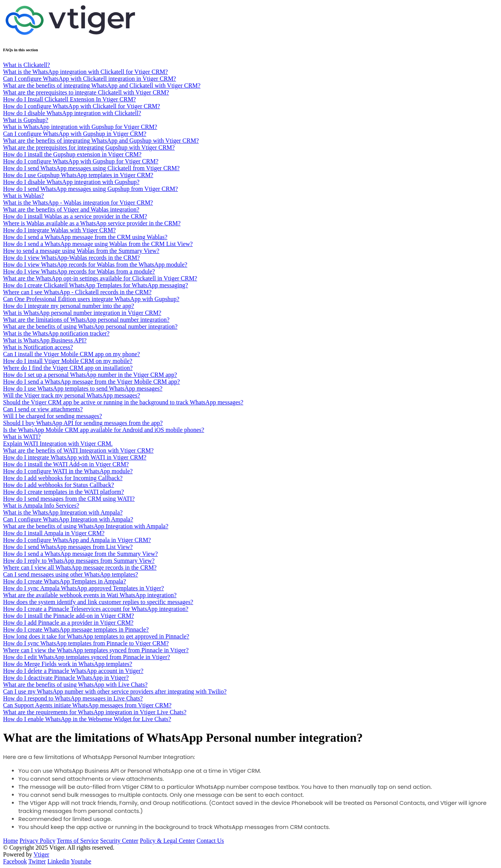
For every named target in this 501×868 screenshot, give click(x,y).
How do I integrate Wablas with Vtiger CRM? (59, 230)
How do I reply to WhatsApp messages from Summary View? (79, 561)
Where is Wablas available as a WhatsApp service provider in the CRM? (92, 223)
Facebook (15, 861)
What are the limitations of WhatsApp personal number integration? (86, 320)
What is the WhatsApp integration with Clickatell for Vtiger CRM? (85, 72)
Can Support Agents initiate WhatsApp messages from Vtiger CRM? (87, 705)
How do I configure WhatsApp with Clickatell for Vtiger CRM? (81, 106)
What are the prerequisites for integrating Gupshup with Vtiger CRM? (89, 147)
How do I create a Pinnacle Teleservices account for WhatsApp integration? (96, 609)
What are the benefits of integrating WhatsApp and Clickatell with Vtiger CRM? (102, 85)
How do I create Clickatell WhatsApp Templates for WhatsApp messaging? (96, 285)
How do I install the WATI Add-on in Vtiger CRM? (66, 464)
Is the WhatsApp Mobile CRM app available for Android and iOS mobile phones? (104, 430)
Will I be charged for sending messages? (53, 416)
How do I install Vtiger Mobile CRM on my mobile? (68, 361)
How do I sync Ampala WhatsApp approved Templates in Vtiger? (84, 588)
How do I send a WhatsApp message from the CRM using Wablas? (85, 237)
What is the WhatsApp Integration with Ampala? (63, 512)
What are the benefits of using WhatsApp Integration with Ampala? (86, 526)
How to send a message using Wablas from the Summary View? (81, 251)
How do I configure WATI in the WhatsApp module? (68, 471)
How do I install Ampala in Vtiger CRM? (54, 533)
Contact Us (210, 841)
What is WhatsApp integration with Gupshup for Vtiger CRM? (80, 127)
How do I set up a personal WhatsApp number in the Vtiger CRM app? (90, 375)
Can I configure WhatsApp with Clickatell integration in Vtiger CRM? (89, 79)
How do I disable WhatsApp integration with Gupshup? (71, 182)
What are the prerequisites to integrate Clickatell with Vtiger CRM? (86, 92)
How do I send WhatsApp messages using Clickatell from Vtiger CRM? (91, 168)
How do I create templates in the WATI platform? (63, 492)
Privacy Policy (37, 841)
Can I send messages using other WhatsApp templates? (71, 574)
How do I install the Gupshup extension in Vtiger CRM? (72, 154)
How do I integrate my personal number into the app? (69, 306)
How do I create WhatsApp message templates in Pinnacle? (76, 629)
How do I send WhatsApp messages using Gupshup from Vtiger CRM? (90, 189)
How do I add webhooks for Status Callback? (59, 485)
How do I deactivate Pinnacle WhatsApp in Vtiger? (66, 678)
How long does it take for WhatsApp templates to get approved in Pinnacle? (96, 636)
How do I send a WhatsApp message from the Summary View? (81, 554)
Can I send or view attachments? (43, 409)
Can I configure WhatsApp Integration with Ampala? (68, 519)
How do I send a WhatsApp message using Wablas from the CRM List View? (98, 244)
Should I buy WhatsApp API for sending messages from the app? (83, 423)
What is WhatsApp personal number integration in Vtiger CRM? (82, 313)
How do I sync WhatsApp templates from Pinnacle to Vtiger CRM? (86, 643)
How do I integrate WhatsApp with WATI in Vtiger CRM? (75, 457)
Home (11, 841)
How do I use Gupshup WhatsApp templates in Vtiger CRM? (78, 175)
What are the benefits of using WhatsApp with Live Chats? (75, 685)
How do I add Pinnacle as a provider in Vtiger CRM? (68, 623)
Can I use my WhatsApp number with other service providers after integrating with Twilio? (115, 691)
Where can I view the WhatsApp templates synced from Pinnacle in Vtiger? (96, 650)
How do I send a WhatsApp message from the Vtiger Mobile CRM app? (91, 382)
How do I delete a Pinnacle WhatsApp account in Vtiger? (73, 671)
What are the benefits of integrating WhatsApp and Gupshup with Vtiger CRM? (101, 141)
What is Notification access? (38, 347)
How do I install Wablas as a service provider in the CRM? (75, 216)
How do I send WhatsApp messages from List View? (68, 547)
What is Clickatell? (27, 65)
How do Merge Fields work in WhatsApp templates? (68, 664)
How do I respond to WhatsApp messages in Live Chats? (73, 698)
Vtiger (41, 854)
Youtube (81, 861)
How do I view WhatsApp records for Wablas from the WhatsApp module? (95, 265)
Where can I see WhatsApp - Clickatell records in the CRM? (77, 292)
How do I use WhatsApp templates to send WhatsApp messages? (83, 388)
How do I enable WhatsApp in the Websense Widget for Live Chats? (87, 719)
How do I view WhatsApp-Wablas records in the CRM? (71, 258)
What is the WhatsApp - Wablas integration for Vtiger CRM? (78, 203)
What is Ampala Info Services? (41, 506)
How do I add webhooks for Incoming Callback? (63, 478)
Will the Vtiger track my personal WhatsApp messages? (72, 395)
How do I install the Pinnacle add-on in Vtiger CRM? (68, 616)
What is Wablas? (24, 196)
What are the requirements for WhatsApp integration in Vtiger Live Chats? (95, 712)
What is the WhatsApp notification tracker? (56, 333)
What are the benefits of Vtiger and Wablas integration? (71, 209)
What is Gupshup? (26, 120)
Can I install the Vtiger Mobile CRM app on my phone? (72, 354)
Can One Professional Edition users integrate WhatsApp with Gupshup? (91, 299)
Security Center (119, 841)
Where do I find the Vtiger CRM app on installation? (68, 368)
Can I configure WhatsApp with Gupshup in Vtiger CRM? (75, 134)
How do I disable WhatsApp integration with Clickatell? (72, 113)
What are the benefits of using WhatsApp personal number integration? (90, 327)
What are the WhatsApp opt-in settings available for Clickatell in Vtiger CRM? (100, 278)
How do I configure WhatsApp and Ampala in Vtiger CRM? (77, 540)
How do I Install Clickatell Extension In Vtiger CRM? (69, 99)
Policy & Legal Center (168, 841)
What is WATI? (22, 437)
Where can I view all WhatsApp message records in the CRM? (80, 568)
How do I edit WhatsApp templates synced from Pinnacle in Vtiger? (87, 657)
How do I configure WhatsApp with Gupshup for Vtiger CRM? (81, 161)
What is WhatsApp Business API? (45, 340)
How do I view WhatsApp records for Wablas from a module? (79, 271)
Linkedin (59, 861)
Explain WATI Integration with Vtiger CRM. (58, 444)
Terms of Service (78, 841)
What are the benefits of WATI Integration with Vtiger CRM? (78, 450)
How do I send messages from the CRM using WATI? (69, 499)
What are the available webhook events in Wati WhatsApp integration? (90, 595)
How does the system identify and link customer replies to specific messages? (98, 602)
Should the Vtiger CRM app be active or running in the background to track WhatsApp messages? (123, 402)
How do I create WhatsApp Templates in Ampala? (64, 581)
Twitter (37, 861)
